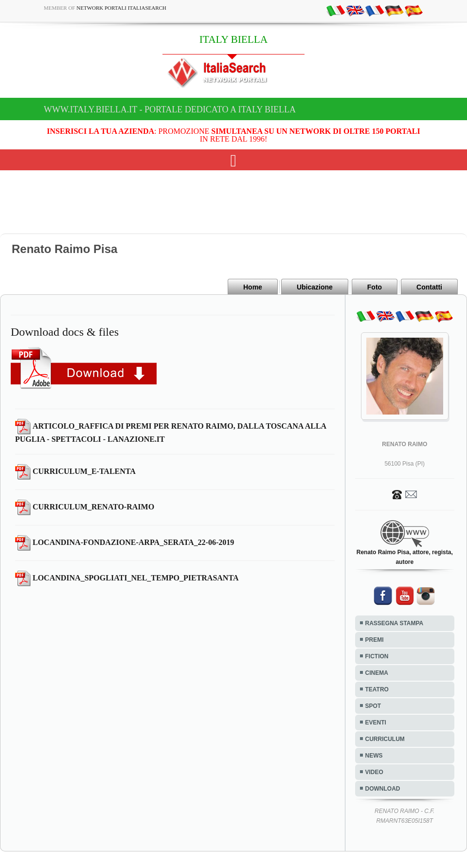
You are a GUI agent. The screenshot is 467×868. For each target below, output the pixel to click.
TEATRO (377, 689)
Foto (375, 287)
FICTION (377, 656)
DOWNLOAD (383, 789)
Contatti (429, 287)
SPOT (373, 706)
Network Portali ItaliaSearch (121, 8)
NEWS (374, 756)
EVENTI (376, 723)
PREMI (375, 640)
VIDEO (374, 772)
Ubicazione (315, 287)
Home (253, 287)
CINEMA (377, 673)
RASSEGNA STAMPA (395, 623)
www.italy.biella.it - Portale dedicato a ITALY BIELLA (170, 109)
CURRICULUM (385, 739)
